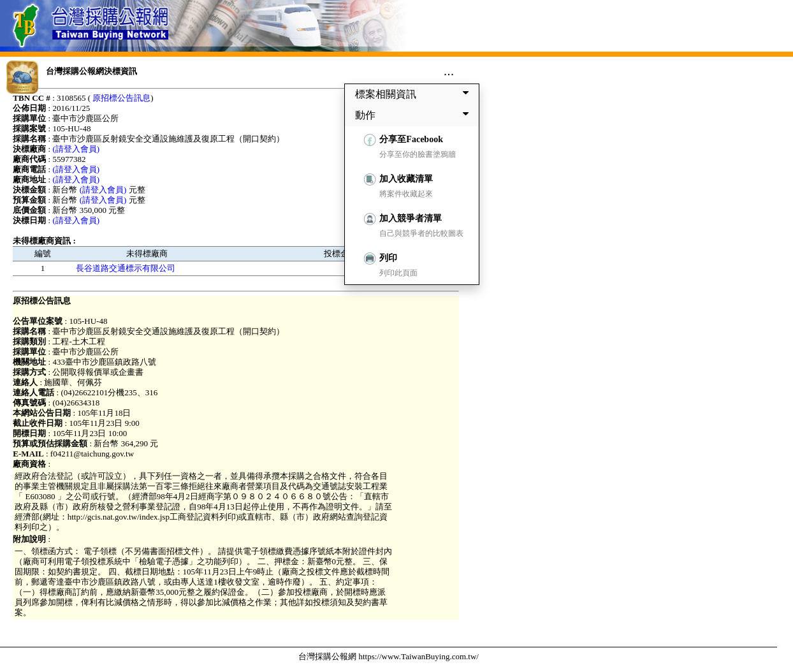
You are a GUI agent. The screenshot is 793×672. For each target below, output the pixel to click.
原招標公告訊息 (121, 98)
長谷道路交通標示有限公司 (126, 268)
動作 (414, 115)
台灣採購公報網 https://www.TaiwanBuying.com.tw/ (389, 656)
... (449, 71)
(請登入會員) (76, 149)
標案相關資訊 (414, 94)
